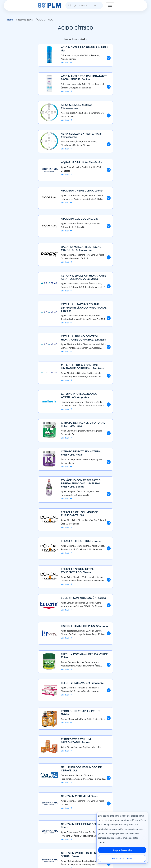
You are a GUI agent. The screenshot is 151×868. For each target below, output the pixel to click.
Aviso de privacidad (13, 837)
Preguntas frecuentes (75, 832)
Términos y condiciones (15, 842)
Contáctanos (75, 837)
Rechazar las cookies (122, 858)
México (93, 860)
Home (10, 20)
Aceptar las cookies (122, 850)
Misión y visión (11, 832)
